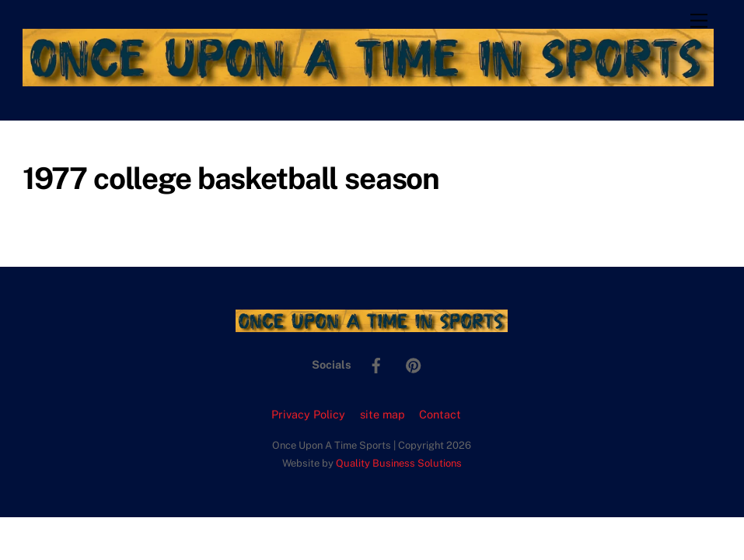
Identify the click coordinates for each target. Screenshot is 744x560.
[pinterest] (414, 364)
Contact (440, 414)
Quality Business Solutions (399, 463)
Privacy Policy (308, 414)
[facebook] (376, 364)
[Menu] (699, 21)
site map (382, 414)
